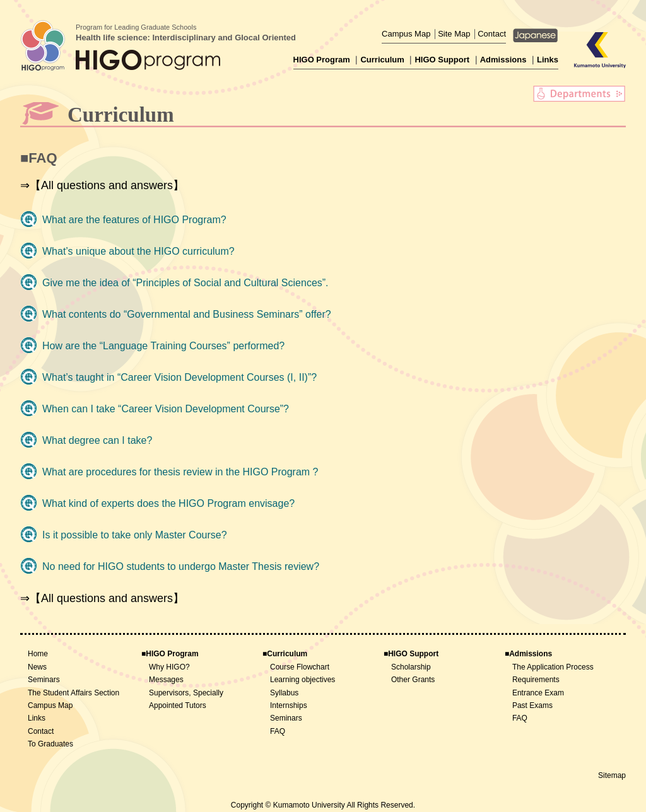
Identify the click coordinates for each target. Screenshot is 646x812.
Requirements (536, 680)
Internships (289, 705)
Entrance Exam (538, 693)
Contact (492, 34)
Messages (166, 680)
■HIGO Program (170, 654)
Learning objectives (302, 680)
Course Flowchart (300, 667)
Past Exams (532, 705)
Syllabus (284, 693)
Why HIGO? (169, 667)
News (37, 667)
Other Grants (413, 680)
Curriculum (382, 60)
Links (548, 60)
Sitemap (612, 775)
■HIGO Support (411, 654)
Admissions (503, 60)
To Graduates (50, 744)
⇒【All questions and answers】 (102, 185)
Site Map (454, 34)
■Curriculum (285, 654)
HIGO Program (322, 60)
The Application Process (553, 667)
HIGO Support (442, 60)
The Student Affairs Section (73, 693)
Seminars (44, 680)
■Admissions (528, 654)
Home (38, 654)
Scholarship (411, 667)
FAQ (278, 731)
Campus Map (406, 34)
